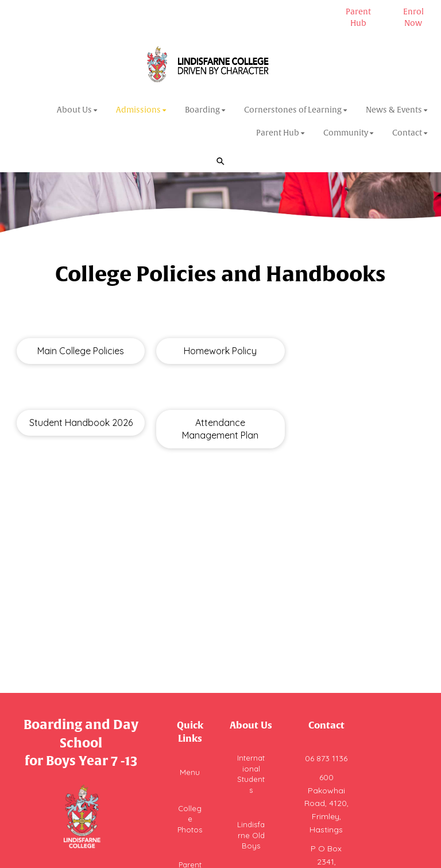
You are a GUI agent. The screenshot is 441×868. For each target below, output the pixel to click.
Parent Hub (358, 18)
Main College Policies (81, 351)
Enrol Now (413, 18)
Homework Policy (220, 351)
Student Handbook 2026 (81, 423)
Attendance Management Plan (220, 429)
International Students (251, 774)
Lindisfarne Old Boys (251, 835)
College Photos (190, 819)
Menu (190, 772)
